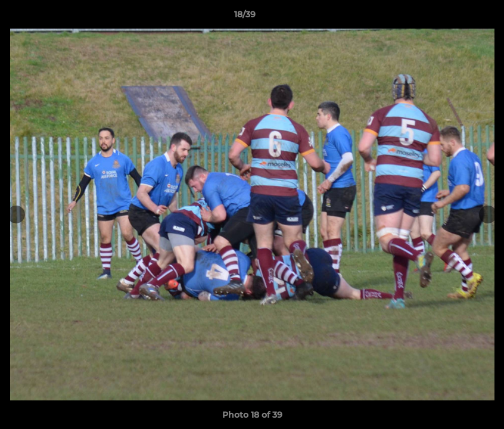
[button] (454, 17)
